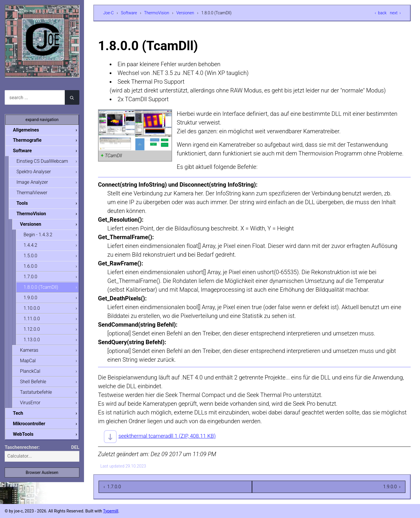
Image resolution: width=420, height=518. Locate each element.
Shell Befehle (35, 385)
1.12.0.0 (34, 331)
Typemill (111, 511)
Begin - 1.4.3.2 (40, 236)
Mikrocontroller (31, 427)
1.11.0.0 (34, 321)
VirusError (32, 406)
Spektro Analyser (36, 172)
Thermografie (29, 140)
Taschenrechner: (22, 451)
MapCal (30, 363)
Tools (24, 204)
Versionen (185, 13)
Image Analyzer (34, 183)
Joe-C (108, 13)
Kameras (31, 353)
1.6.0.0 (33, 268)
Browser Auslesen (42, 476)
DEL (75, 451)
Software (129, 13)
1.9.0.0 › (392, 487)
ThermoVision (157, 13)
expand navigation (42, 120)
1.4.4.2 (33, 247)
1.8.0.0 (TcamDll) (43, 289)
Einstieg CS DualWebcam (44, 162)
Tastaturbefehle (38, 395)
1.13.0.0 (34, 342)
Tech (20, 416)
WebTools (25, 438)
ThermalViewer (34, 194)
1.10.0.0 (34, 310)
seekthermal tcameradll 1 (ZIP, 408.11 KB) (171, 436)
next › (395, 13)
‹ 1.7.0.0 (112, 487)
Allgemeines (28, 130)
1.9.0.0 (33, 300)
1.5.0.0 (33, 257)
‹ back (381, 13)
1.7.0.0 (33, 278)
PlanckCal (32, 374)
